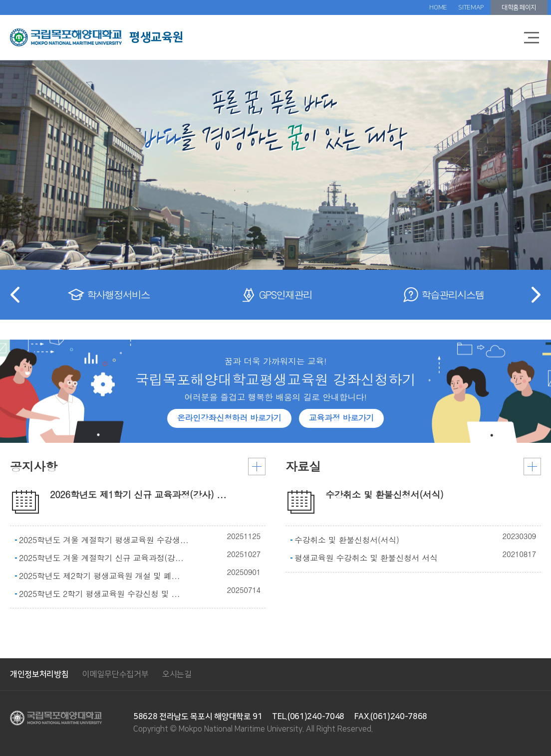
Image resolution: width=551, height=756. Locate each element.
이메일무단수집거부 (115, 674)
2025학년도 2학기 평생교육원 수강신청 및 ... (99, 594)
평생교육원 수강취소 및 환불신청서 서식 (366, 558)
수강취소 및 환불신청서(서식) (347, 540)
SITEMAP (471, 7)
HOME (438, 7)
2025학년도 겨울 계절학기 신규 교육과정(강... (101, 558)
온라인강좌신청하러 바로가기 (229, 418)
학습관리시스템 (453, 294)
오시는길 (177, 674)
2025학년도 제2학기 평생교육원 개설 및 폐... (99, 576)
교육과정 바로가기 (341, 418)
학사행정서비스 (118, 294)
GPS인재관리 (286, 294)
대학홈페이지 (519, 7)
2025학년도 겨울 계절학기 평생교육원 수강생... (104, 540)
